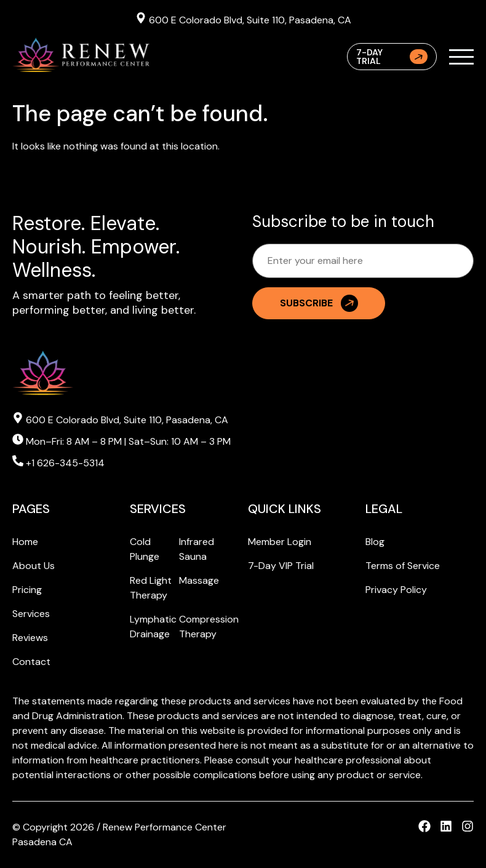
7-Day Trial (392, 57)
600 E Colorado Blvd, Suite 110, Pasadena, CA (243, 19)
